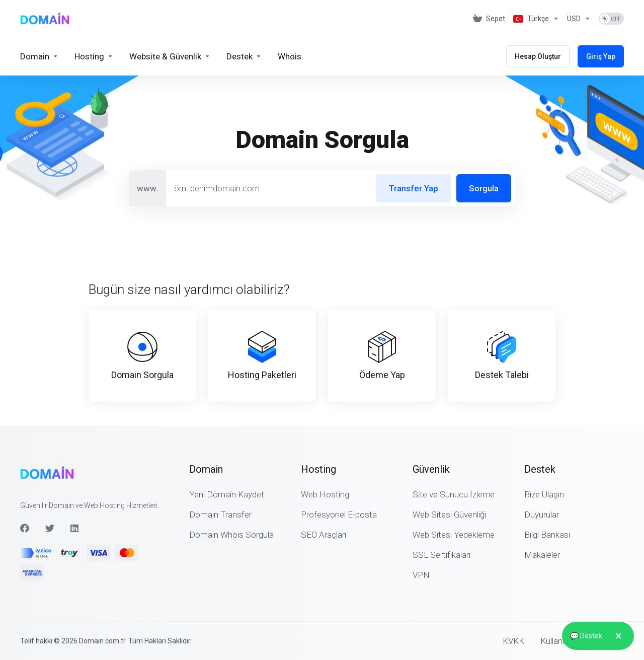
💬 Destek (598, 636)
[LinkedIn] (75, 528)
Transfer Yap (413, 188)
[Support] (244, 56)
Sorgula (484, 188)
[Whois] (290, 56)
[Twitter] (50, 528)
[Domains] (39, 56)
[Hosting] (94, 56)
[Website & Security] (170, 56)
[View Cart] (489, 19)
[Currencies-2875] (579, 19)
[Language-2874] (536, 19)
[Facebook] (25, 528)
